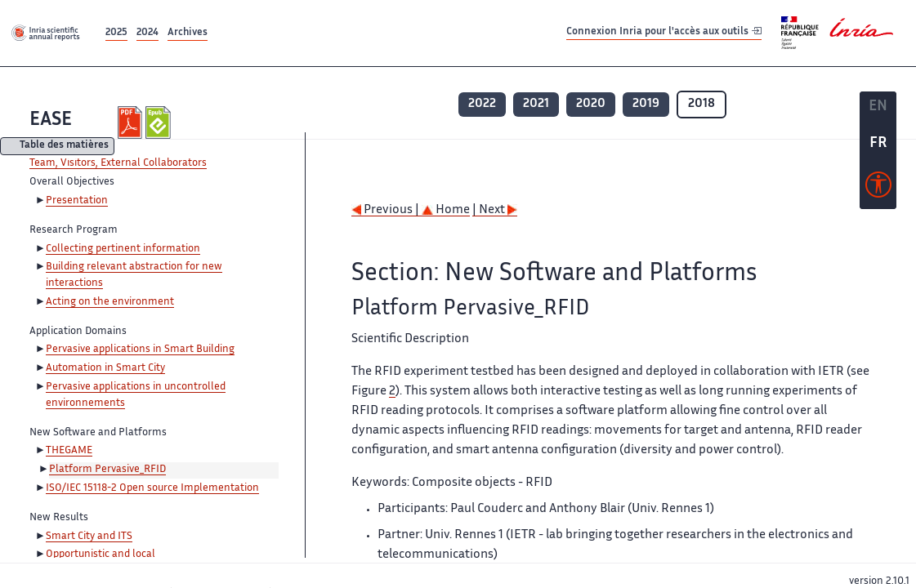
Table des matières (64, 147)
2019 (646, 104)
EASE (51, 120)
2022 (482, 104)
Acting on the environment (110, 302)
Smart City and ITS (89, 537)
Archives (188, 33)
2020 (591, 104)
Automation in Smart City (105, 368)
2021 (536, 104)
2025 (116, 33)
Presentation (77, 201)
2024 (147, 33)
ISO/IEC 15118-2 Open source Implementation (152, 488)
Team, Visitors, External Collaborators (118, 163)
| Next (495, 210)
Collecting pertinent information (123, 249)
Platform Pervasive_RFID (107, 470)
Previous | (387, 210)
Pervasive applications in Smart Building (140, 350)
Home (446, 210)
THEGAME (69, 451)
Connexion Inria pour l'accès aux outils (664, 32)
